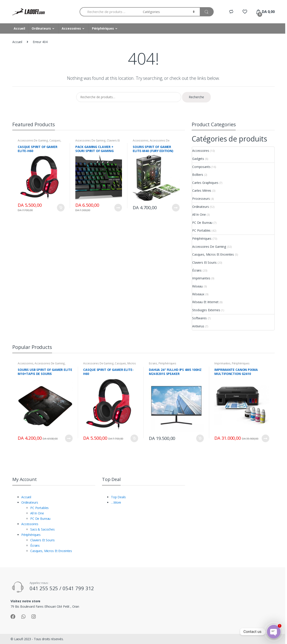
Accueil (19, 28)
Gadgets (198, 159)
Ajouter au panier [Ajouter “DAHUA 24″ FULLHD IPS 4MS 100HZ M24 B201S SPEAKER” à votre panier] (200, 438)
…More (116, 502)
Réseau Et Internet (205, 302)
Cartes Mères (202, 190)
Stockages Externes (206, 310)
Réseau (197, 286)
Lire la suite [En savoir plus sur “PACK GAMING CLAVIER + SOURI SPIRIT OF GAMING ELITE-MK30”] (118, 208)
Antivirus (198, 326)
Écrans (197, 270)
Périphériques (103, 28)
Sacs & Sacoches (42, 529)
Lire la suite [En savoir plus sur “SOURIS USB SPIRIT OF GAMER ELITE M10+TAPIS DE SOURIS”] (69, 438)
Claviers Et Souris (204, 262)
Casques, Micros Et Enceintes (39, 142)
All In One (199, 214)
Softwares (199, 318)
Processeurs (201, 199)
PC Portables (201, 230)
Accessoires (71, 28)
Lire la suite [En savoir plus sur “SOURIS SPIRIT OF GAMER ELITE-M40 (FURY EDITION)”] (176, 208)
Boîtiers (198, 175)
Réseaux (198, 294)
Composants (201, 167)
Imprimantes (201, 278)
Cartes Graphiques (205, 183)
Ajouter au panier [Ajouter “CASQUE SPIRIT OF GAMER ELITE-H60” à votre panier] (61, 208)
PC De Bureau (202, 223)
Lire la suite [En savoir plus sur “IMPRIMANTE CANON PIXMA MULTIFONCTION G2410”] (265, 438)
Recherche (196, 97)
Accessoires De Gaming (33, 140)
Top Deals (118, 497)
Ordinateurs (41, 28)
